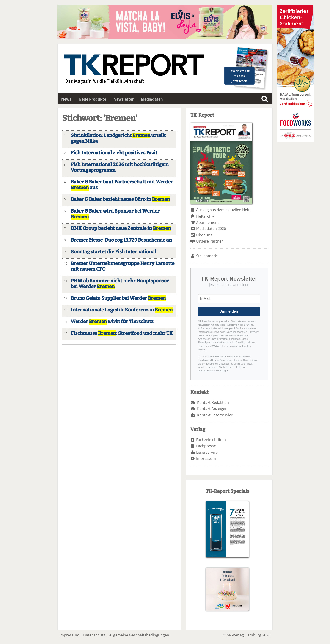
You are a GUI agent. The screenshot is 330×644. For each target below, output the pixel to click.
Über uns (204, 235)
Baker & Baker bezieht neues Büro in (120, 199)
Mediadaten (152, 99)
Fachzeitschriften (211, 440)
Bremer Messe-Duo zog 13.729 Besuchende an (121, 240)
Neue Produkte (92, 99)
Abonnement (208, 222)
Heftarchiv (205, 216)
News (66, 99)
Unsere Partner (210, 241)
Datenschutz (94, 635)
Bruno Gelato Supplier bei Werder (118, 298)
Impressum (206, 458)
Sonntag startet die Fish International (113, 252)
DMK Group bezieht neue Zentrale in (121, 228)
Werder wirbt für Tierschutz (112, 322)
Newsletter (124, 99)
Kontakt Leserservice (215, 415)
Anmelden (229, 311)
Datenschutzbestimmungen (213, 371)
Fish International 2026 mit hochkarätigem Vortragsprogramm (120, 167)
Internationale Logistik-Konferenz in (122, 310)
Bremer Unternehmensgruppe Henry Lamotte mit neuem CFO (123, 266)
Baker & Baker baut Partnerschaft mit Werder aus (122, 185)
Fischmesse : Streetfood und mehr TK (122, 333)
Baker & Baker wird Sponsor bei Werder (115, 214)
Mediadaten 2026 (211, 229)
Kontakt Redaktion (213, 402)
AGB (238, 367)
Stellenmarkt (207, 256)
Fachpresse (206, 446)
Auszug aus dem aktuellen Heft (223, 210)
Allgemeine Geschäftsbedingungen (139, 635)
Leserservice (207, 452)
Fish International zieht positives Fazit (114, 153)
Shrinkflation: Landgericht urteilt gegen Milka (118, 138)
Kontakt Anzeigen (212, 409)
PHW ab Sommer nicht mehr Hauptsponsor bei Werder (120, 284)
